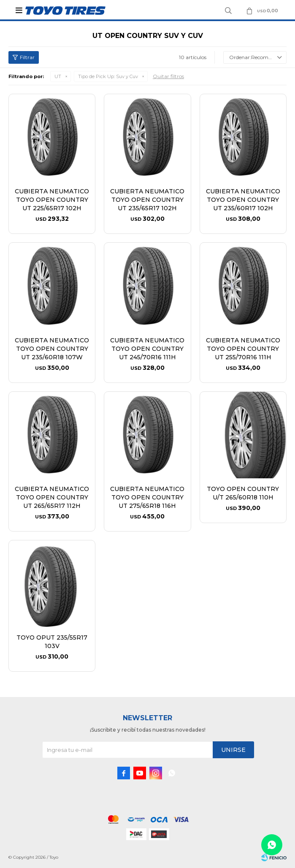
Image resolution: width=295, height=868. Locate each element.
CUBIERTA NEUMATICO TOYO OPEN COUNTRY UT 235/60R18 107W (52, 349)
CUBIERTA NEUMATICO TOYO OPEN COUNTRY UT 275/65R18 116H (147, 497)
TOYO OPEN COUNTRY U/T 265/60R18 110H (243, 493)
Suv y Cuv (108, 76)
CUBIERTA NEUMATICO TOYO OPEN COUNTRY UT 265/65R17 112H (52, 497)
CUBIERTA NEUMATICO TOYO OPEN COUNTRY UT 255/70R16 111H (243, 349)
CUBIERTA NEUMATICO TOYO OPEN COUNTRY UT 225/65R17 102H (52, 200)
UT (58, 76)
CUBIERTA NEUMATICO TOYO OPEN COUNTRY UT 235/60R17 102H (243, 200)
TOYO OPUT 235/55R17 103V (52, 642)
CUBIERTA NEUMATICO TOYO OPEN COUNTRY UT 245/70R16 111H (147, 349)
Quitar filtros (168, 76)
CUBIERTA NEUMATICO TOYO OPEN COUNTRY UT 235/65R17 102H (147, 200)
